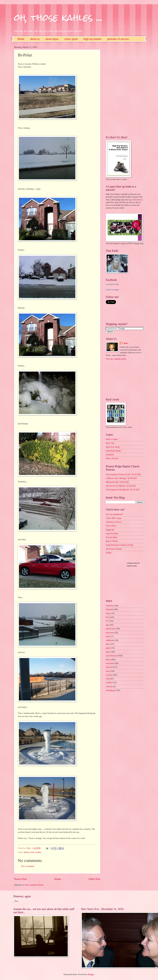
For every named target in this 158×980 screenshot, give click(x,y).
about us (35, 39)
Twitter (109, 553)
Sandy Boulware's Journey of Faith (119, 545)
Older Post (94, 879)
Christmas (110, 606)
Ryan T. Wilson (112, 541)
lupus (108, 652)
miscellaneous (111, 656)
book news (110, 633)
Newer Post (20, 879)
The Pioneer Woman (114, 549)
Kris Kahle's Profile (112, 284)
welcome (109, 687)
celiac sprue (71, 39)
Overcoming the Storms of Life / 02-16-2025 (123, 474)
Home (21, 39)
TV (107, 621)
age (107, 625)
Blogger (91, 974)
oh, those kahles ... (58, 17)
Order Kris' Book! (113, 447)
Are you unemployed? (114, 514)
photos (27, 852)
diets (108, 644)
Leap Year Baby (112, 534)
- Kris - (126, 343)
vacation (109, 675)
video (108, 679)
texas (32, 852)
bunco (108, 636)
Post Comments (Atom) (34, 885)
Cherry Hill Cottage (114, 518)
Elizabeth (109, 609)
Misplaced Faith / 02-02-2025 (117, 482)
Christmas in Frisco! (114, 522)
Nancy (108, 613)
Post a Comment (28, 866)
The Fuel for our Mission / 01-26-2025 (121, 486)
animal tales (110, 629)
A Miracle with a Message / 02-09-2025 (121, 478)
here (139, 200)
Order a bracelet (112, 458)
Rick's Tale (110, 443)
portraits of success (118, 39)
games (108, 648)
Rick (108, 617)
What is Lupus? (112, 439)
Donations (110, 455)
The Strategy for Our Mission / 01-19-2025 (123, 490)
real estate (110, 663)
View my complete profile (116, 359)
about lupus (52, 39)
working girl (111, 690)
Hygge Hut (110, 530)
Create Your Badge (112, 290)
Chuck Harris (111, 526)
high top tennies (93, 39)
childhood (110, 640)
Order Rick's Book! (113, 451)
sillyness (109, 667)
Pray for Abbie (112, 537)
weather (38, 852)
